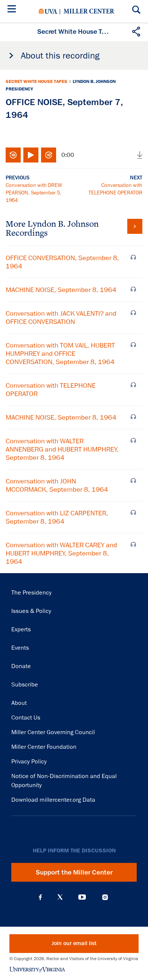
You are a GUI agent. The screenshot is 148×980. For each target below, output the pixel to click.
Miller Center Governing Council (53, 732)
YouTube (82, 897)
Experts (21, 629)
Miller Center (89, 11)
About (19, 703)
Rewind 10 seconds (13, 155)
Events (20, 648)
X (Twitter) (60, 897)
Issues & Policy (31, 611)
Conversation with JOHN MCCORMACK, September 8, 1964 (57, 485)
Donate (21, 666)
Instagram (105, 897)
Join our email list (74, 943)
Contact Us (26, 718)
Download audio (140, 155)
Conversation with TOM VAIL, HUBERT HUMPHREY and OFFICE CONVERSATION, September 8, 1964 (60, 354)
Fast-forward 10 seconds (49, 155)
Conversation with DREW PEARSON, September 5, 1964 (34, 193)
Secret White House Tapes (37, 81)
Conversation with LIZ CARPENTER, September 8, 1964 (57, 517)
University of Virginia (48, 11)
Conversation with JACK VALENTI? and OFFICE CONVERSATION (61, 318)
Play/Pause (31, 155)
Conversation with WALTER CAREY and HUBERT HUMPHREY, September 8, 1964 (61, 553)
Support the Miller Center (74, 872)
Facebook (40, 897)
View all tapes (135, 226)
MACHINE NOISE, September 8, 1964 (61, 290)
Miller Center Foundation (44, 747)
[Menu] (13, 10)
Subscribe (25, 685)
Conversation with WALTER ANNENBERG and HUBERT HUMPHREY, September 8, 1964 (62, 449)
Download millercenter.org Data (53, 800)
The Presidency (31, 593)
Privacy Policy (29, 762)
